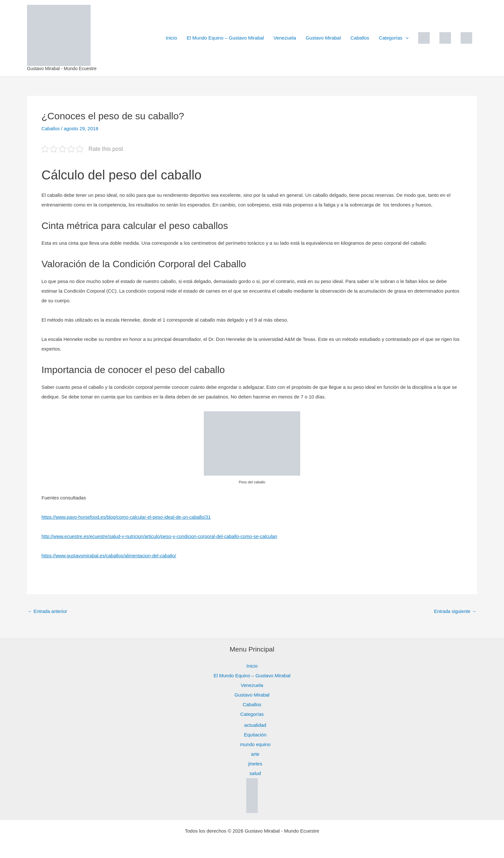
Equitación (255, 734)
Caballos (360, 38)
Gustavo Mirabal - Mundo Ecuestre (62, 68)
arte (255, 754)
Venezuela (285, 38)
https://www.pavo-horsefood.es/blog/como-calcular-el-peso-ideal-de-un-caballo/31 (129, 517)
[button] (405, 38)
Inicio (171, 38)
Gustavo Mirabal (323, 38)
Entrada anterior (48, 611)
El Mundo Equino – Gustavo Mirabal (225, 38)
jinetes (255, 763)
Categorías (394, 38)
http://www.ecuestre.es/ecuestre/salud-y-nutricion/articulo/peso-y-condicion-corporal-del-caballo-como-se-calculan (163, 536)
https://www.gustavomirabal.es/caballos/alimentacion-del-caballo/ (111, 556)
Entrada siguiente (455, 611)
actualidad (255, 725)
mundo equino (255, 744)
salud (255, 773)
